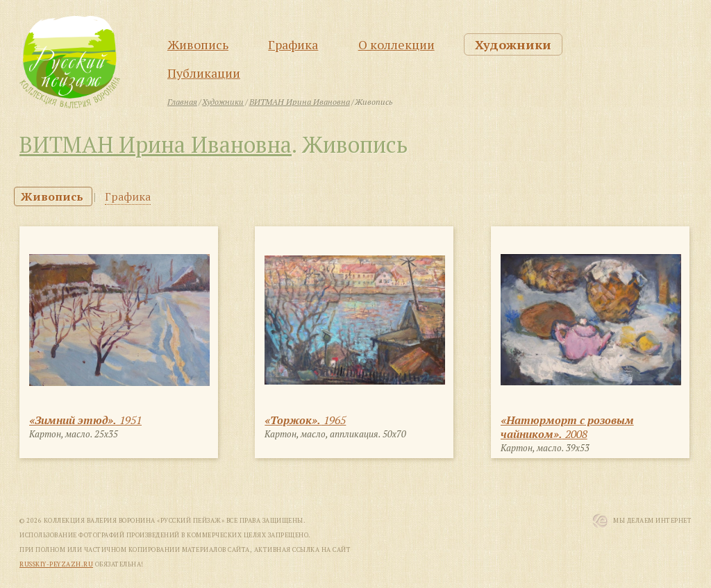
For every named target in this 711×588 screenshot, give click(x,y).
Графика (293, 44)
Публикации (204, 73)
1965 (305, 420)
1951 (85, 420)
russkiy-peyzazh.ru (56, 564)
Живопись (198, 44)
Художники (513, 44)
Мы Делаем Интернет (652, 521)
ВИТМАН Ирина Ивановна (156, 144)
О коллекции (396, 44)
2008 (567, 427)
